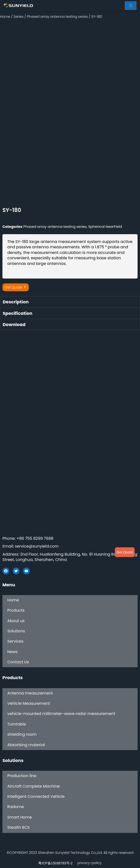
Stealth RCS (19, 827)
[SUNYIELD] (18, 6)
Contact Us (18, 662)
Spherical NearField (105, 227)
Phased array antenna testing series (57, 17)
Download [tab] (14, 324)
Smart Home (20, 817)
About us (16, 621)
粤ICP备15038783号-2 (55, 863)
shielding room (22, 734)
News (13, 652)
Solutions (16, 631)
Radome (16, 807)
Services (15, 641)
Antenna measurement (30, 693)
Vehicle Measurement (29, 703)
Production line (22, 776)
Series (18, 17)
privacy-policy (89, 863)
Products (16, 610)
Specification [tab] (18, 313)
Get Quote (125, 552)
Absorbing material (26, 745)
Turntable (17, 724)
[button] (16, 287)
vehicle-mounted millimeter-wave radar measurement (61, 714)
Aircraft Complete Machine (34, 786)
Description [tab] (16, 302)
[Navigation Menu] (131, 6)
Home (5, 17)
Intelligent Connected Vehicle (36, 796)
